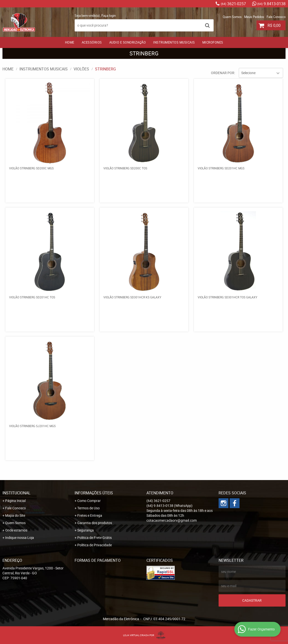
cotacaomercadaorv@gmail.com (172, 520)
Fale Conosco (276, 17)
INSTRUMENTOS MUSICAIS (174, 42)
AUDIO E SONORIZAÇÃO (128, 42)
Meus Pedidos (254, 17)
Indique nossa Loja (20, 538)
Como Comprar (89, 501)
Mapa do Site (15, 515)
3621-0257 (233, 4)
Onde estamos (16, 530)
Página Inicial (15, 501)
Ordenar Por (223, 73)
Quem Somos (232, 17)
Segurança (86, 530)
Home (70, 42)
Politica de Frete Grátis (95, 538)
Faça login (109, 16)
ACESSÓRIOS (92, 42)
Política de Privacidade (95, 545)
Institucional (16, 493)
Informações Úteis (94, 493)
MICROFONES (213, 42)
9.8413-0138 (271, 4)
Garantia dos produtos (95, 523)
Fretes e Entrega (90, 515)
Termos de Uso (88, 508)
